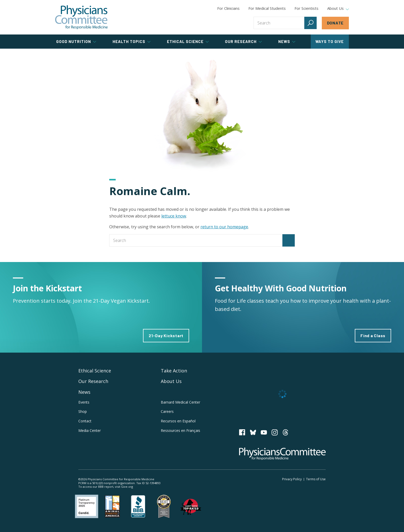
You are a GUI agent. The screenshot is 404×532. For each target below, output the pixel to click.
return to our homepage (224, 227)
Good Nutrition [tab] (76, 41)
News (84, 392)
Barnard (180, 402)
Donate (335, 23)
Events (84, 402)
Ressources (180, 430)
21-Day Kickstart (166, 335)
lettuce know (174, 216)
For (267, 8)
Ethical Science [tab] (188, 41)
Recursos (178, 421)
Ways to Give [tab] (330, 41)
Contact (85, 421)
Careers (167, 411)
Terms (316, 479)
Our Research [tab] (243, 41)
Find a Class (373, 335)
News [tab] (287, 41)
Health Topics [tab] (132, 41)
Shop (83, 411)
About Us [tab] (338, 8)
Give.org (127, 487)
